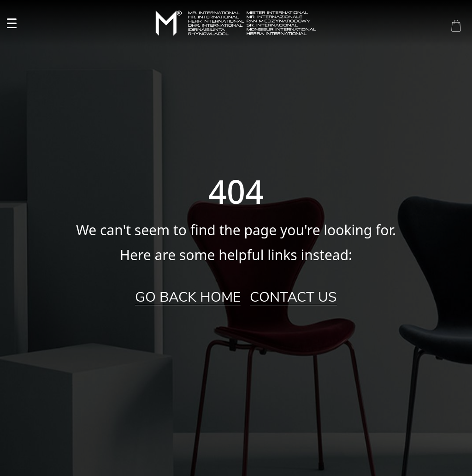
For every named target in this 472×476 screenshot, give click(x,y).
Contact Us (293, 297)
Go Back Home (188, 297)
